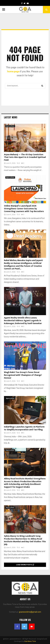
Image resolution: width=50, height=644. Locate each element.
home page (13, 71)
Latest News (11, 117)
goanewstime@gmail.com (30, 612)
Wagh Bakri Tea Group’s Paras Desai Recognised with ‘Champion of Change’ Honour (23, 375)
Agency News (10, 126)
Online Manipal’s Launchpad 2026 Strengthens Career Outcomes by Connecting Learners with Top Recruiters (24, 209)
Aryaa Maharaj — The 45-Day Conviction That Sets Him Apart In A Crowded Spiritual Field (25, 157)
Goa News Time (30, 641)
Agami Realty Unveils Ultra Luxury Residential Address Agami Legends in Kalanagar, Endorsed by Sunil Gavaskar (23, 321)
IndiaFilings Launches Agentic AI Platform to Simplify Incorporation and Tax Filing (24, 428)
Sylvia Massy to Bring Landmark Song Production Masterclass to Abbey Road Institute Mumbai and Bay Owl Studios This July (25, 540)
